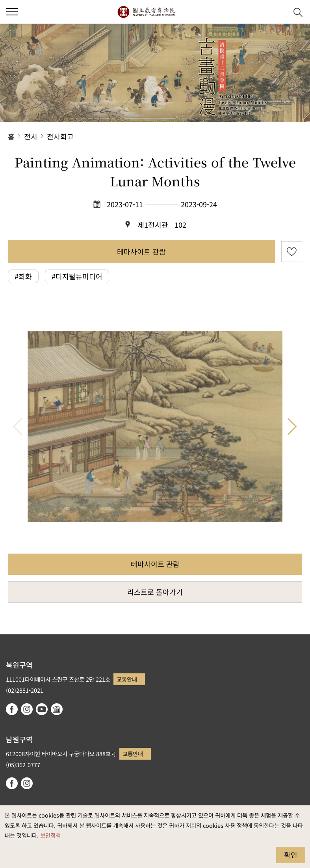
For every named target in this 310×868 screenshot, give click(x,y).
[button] (279, 12)
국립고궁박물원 (146, 12)
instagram (27, 709)
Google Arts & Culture (57, 709)
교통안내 (127, 679)
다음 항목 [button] (292, 427)
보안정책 (50, 835)
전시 (31, 136)
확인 (291, 855)
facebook (12, 709)
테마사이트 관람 (141, 251)
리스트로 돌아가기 (155, 592)
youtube (42, 709)
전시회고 (60, 136)
